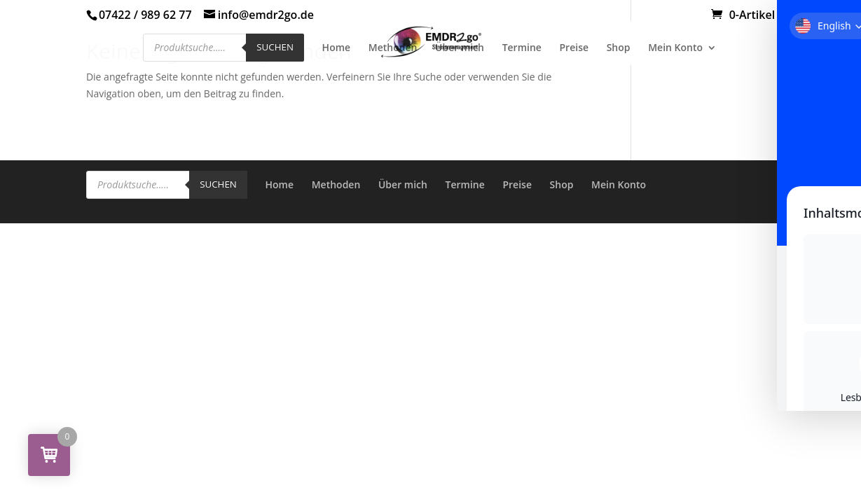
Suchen (275, 47)
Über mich (460, 48)
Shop (619, 48)
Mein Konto (675, 48)
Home (337, 48)
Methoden (393, 48)
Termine (522, 48)
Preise (574, 48)
